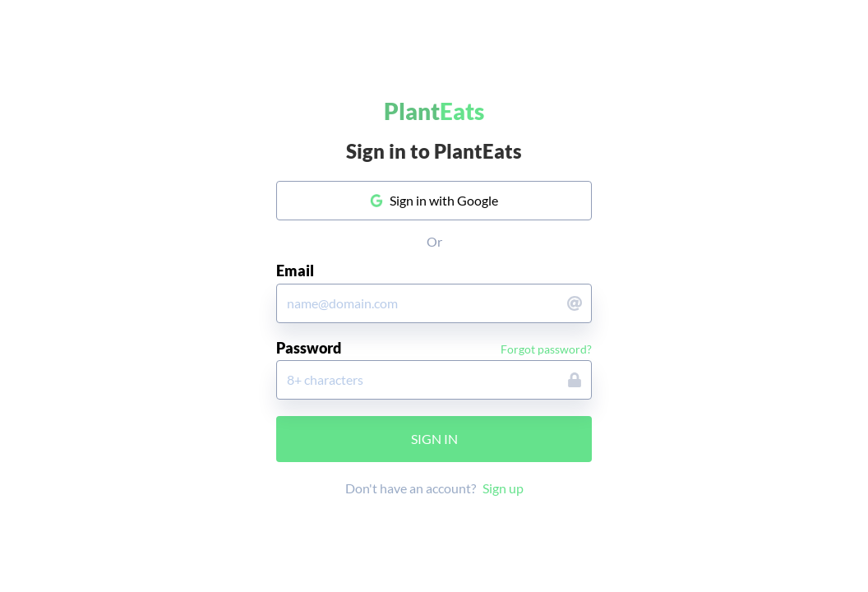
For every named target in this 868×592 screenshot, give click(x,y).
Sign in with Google (434, 200)
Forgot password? (546, 349)
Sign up (503, 488)
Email (295, 271)
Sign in (434, 439)
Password (309, 348)
